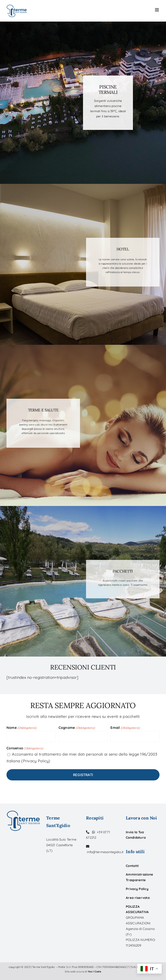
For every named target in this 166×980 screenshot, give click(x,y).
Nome (22, 728)
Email (125, 728)
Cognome (77, 728)
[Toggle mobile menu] (157, 10)
